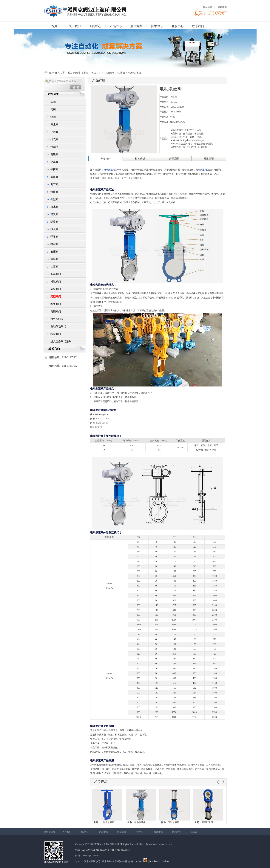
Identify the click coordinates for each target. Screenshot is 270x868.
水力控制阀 (57, 319)
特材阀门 (56, 334)
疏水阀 (54, 207)
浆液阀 (121, 73)
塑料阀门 (56, 289)
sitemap (194, 832)
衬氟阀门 (56, 282)
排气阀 (54, 139)
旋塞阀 (54, 162)
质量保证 (209, 159)
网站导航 (208, 7)
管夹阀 (54, 214)
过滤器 (54, 147)
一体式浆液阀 (104, 822)
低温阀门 (56, 274)
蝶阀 (53, 117)
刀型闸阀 (109, 73)
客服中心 (178, 26)
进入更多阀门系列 (61, 341)
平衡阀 (54, 169)
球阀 (53, 102)
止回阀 (54, 132)
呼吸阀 (54, 237)
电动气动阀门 (58, 327)
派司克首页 (50, 832)
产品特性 (106, 159)
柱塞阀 (54, 267)
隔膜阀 (54, 222)
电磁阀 (54, 154)
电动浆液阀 (136, 822)
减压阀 (54, 177)
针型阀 (54, 199)
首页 (54, 26)
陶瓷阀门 (56, 304)
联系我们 (198, 26)
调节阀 (54, 184)
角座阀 (54, 192)
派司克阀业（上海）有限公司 (85, 73)
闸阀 (53, 110)
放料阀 (54, 259)
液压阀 (54, 252)
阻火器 (54, 229)
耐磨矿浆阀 (204, 822)
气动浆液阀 (170, 822)
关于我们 (75, 26)
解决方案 (136, 26)
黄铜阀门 (56, 312)
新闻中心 (95, 26)
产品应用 (174, 159)
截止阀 (54, 124)
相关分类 (140, 159)
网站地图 (222, 7)
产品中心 (116, 26)
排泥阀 (54, 244)
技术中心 (157, 26)
